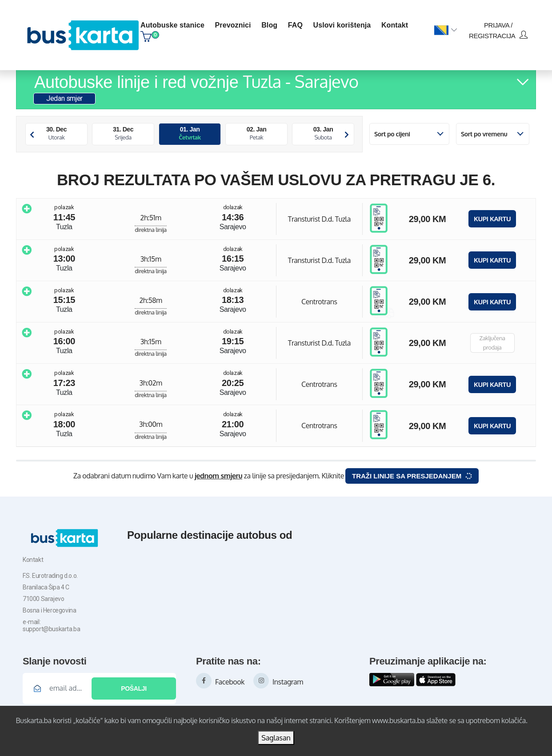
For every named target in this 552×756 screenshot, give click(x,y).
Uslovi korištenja (342, 25)
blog (269, 25)
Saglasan (276, 738)
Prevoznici (233, 25)
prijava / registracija (498, 30)
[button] (446, 31)
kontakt (395, 25)
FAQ (295, 25)
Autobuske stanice (172, 25)
